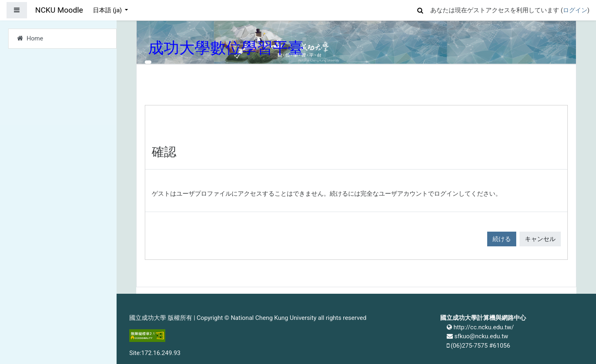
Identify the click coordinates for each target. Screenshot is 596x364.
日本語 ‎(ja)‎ (108, 10)
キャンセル (540, 239)
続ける (502, 239)
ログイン (575, 10)
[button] (421, 9)
